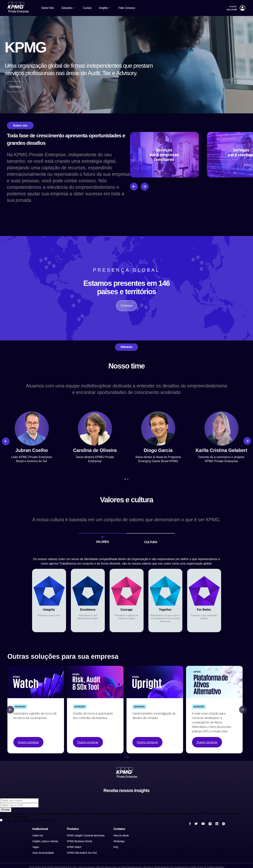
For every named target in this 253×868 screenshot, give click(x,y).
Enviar (6, 810)
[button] (125, 479)
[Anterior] (134, 187)
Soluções (68, 8)
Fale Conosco (127, 8)
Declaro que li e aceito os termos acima (28, 820)
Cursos (87, 8)
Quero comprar (28, 742)
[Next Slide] (248, 441)
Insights (105, 8)
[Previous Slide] (5, 441)
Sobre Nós (47, 8)
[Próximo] (145, 187)
